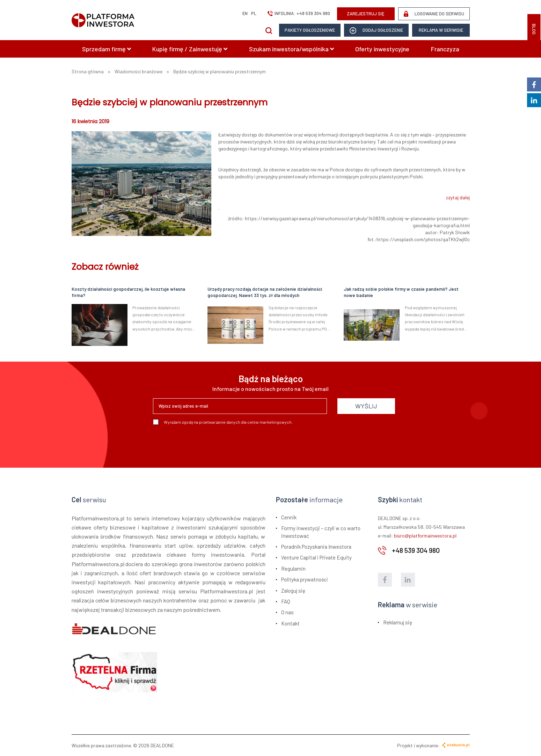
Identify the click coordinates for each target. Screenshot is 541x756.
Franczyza (445, 49)
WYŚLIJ (366, 406)
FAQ (286, 601)
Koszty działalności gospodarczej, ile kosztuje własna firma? (128, 292)
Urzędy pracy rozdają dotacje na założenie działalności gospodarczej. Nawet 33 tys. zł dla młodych (265, 292)
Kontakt (290, 623)
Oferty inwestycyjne (382, 49)
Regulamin (293, 569)
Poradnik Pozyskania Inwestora (316, 547)
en (245, 13)
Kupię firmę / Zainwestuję (190, 49)
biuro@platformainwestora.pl (425, 536)
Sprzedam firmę (107, 49)
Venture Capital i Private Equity (316, 557)
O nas (287, 612)
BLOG (534, 29)
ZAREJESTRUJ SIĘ (366, 14)
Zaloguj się (293, 591)
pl (254, 13)
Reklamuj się (398, 622)
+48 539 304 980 (313, 13)
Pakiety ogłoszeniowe (310, 30)
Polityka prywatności (305, 579)
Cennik (289, 517)
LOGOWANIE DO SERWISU (434, 14)
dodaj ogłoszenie (376, 31)
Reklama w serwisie (441, 30)
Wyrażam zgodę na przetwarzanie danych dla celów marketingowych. (223, 422)
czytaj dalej (458, 197)
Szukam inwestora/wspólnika (291, 49)
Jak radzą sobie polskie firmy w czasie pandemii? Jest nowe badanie (401, 292)
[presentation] (206, 444)
